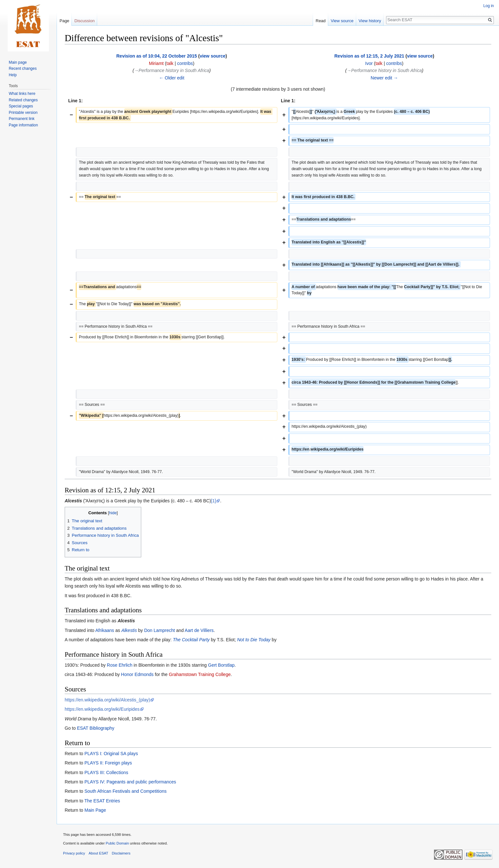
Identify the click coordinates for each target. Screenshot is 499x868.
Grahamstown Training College (200, 674)
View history (370, 21)
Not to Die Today (254, 640)
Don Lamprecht (160, 630)
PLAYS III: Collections (106, 772)
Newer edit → (384, 78)
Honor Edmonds (137, 674)
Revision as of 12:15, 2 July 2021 (369, 56)
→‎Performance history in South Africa (172, 70)
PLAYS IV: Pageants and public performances (130, 782)
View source (342, 21)
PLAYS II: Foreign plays (108, 763)
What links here (22, 94)
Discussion (84, 21)
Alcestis (73, 501)
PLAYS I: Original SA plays (111, 754)
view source (213, 56)
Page (64, 21)
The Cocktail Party (191, 640)
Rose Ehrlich (120, 665)
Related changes (23, 100)
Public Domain (117, 843)
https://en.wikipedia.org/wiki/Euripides (102, 709)
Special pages (21, 106)
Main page (18, 62)
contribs (185, 63)
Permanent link (22, 119)
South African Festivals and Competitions (125, 791)
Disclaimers (121, 853)
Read (321, 21)
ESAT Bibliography (96, 728)
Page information (23, 125)
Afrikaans (105, 630)
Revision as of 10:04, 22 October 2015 (157, 56)
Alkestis (129, 630)
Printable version (23, 113)
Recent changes (23, 69)
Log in (489, 6)
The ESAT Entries (102, 801)
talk (170, 63)
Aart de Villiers (199, 630)
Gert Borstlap (221, 665)
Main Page (95, 810)
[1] (214, 501)
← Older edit (172, 78)
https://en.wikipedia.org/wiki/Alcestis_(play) (107, 700)
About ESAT (99, 853)
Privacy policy (74, 853)
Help (13, 75)
